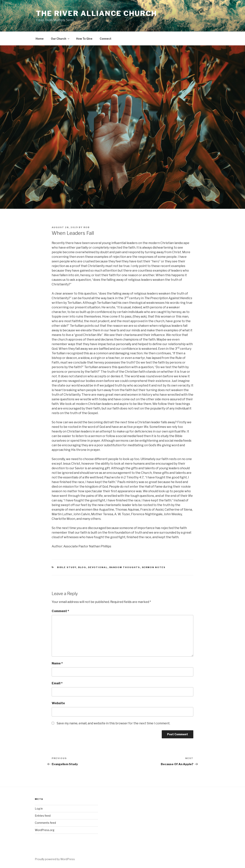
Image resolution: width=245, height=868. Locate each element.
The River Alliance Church (96, 13)
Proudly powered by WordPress (55, 859)
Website (58, 703)
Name (57, 663)
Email (57, 683)
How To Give (84, 39)
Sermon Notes (154, 567)
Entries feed (43, 816)
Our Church (60, 39)
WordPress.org (45, 830)
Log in (39, 809)
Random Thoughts (125, 567)
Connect (106, 39)
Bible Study (67, 567)
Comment (60, 611)
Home (40, 39)
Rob (87, 227)
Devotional (98, 567)
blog (82, 567)
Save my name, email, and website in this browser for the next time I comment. (113, 723)
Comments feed (45, 823)
